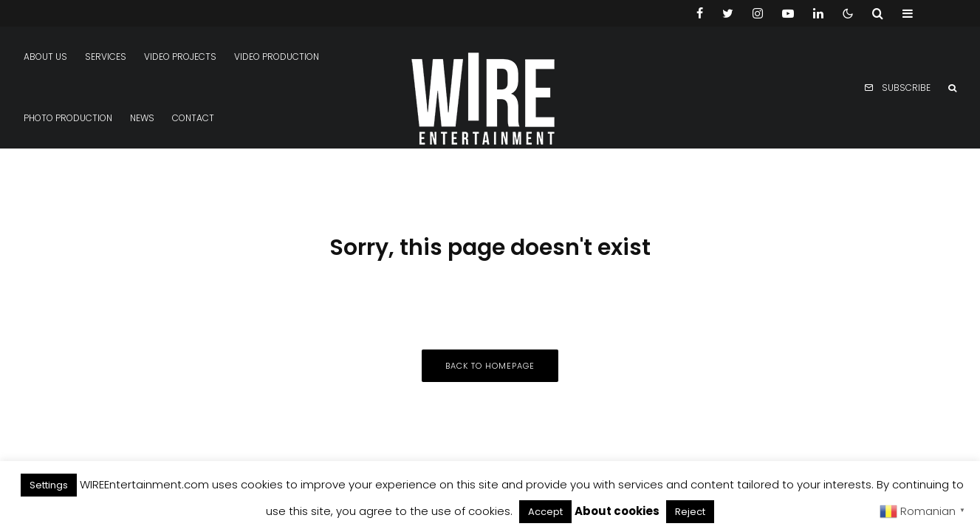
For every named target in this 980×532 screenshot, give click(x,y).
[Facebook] (700, 13)
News (142, 118)
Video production (277, 57)
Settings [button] (49, 485)
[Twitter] (728, 13)
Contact (193, 118)
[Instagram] (758, 13)
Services (106, 57)
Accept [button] (545, 512)
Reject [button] (690, 512)
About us (45, 57)
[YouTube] (788, 13)
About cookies (617, 511)
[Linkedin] (818, 13)
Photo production (68, 118)
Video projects (180, 57)
